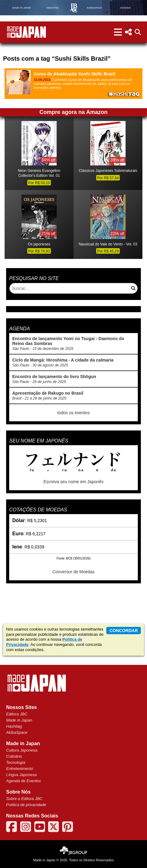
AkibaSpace (17, 732)
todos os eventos (73, 413)
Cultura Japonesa (22, 750)
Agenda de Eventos (23, 781)
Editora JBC (17, 714)
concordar (124, 631)
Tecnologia (16, 762)
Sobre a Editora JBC (24, 799)
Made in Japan (19, 720)
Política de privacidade (26, 805)
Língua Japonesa (21, 775)
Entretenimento (20, 769)
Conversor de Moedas (73, 572)
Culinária (14, 756)
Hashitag (14, 726)
